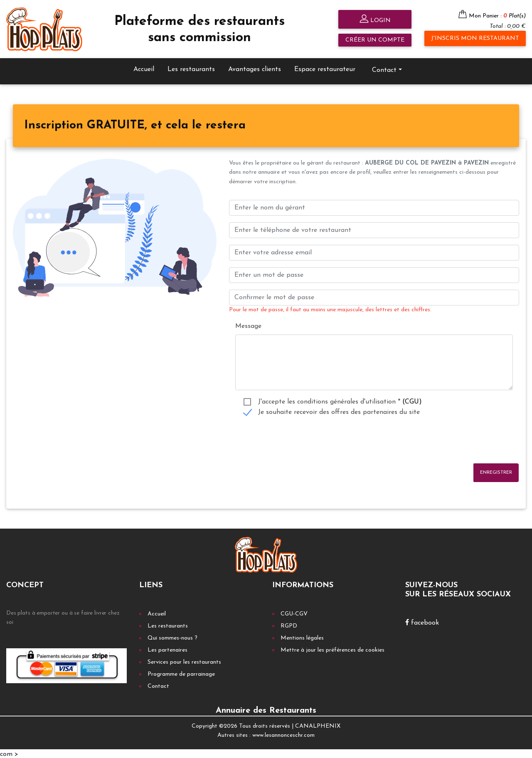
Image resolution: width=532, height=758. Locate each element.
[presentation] (292, 440)
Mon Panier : (497, 16)
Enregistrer (496, 471)
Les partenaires (167, 649)
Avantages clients (255, 68)
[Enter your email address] (374, 251)
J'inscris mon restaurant (475, 38)
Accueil (144, 68)
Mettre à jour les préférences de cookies (332, 649)
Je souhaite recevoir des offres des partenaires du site (339, 411)
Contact (384, 69)
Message (248, 325)
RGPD (289, 625)
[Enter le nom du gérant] (374, 207)
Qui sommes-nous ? (172, 637)
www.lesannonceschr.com (283, 735)
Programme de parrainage (181, 673)
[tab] (135, 125)
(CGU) (412, 401)
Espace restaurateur (325, 68)
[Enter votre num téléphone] (374, 229)
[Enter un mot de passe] (374, 274)
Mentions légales (302, 637)
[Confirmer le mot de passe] (374, 296)
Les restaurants (191, 68)
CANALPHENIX (318, 725)
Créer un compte (375, 40)
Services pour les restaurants (184, 661)
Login (375, 20)
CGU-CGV (294, 613)
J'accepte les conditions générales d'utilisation (340, 401)
